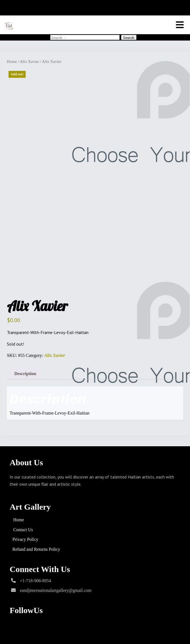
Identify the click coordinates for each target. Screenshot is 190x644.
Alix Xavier (30, 62)
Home (12, 62)
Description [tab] (25, 374)
